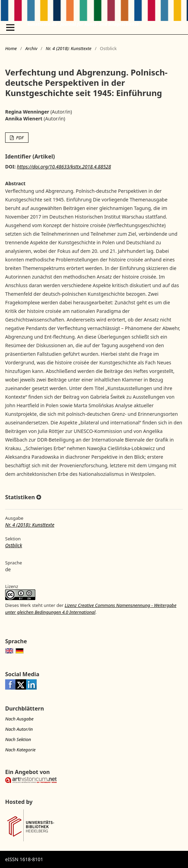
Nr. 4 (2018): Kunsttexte (68, 48)
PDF (19, 138)
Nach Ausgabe (19, 719)
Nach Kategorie (20, 750)
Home (11, 48)
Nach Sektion (18, 739)
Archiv (31, 48)
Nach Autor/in (19, 729)
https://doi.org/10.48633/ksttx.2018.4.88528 (64, 167)
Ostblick (14, 545)
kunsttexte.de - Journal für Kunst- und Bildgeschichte (83, 24)
